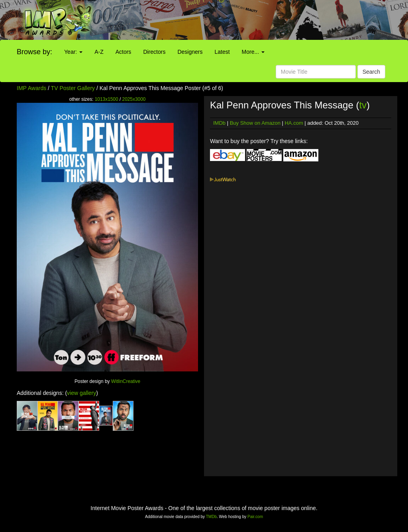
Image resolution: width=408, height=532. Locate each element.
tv (363, 105)
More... (253, 52)
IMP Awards (31, 88)
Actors (124, 52)
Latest (222, 52)
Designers (190, 52)
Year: (73, 52)
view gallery (81, 393)
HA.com (294, 123)
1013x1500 (107, 99)
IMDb (219, 123)
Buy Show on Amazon (255, 123)
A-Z (99, 52)
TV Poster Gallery (73, 88)
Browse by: (34, 52)
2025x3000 (134, 99)
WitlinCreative (126, 381)
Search (371, 72)
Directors (154, 52)
